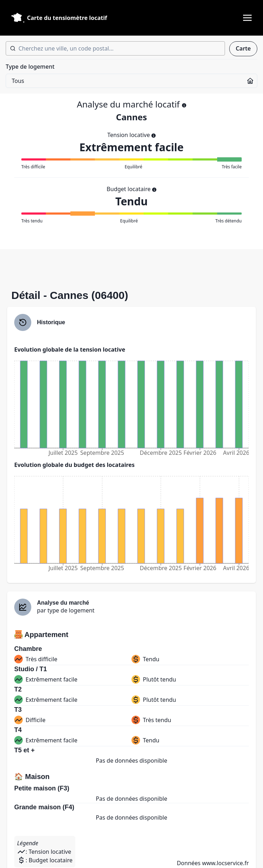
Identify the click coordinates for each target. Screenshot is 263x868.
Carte (243, 48)
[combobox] (115, 48)
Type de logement (30, 67)
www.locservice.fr (225, 863)
